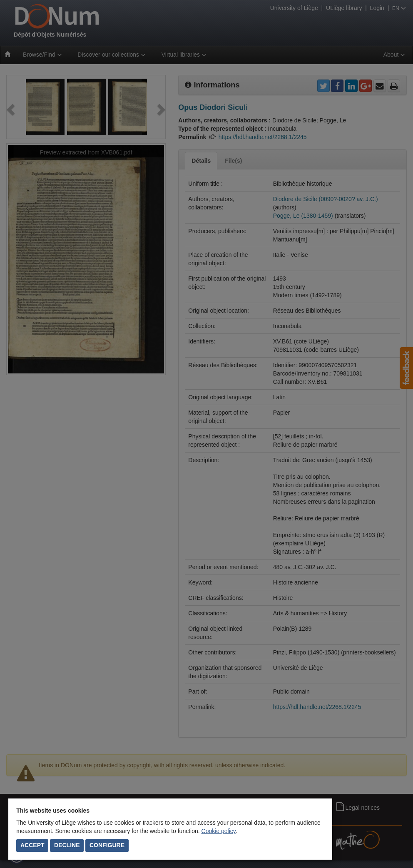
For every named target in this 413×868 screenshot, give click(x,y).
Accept (32, 845)
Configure (107, 845)
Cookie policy (219, 831)
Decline (67, 845)
